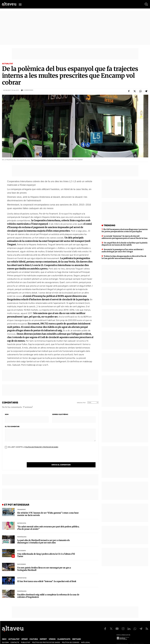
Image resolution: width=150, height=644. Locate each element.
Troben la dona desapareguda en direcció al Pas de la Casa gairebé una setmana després (124, 257)
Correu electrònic (60, 414)
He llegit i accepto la (32, 447)
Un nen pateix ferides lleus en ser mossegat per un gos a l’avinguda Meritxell (44, 564)
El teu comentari (12, 427)
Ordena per (81, 403)
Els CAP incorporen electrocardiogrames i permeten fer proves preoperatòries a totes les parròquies (125, 230)
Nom (7, 414)
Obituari (77, 634)
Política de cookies (71, 637)
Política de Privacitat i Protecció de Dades (42, 447)
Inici (4, 634)
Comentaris (28, 90)
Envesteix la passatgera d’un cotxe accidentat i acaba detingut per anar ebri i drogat (123, 251)
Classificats (64, 634)
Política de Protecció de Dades (46, 637)
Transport (22, 504)
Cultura (34, 634)
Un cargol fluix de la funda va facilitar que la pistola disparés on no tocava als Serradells (124, 244)
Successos (21, 545)
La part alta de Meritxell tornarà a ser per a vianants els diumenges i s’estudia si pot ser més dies (43, 536)
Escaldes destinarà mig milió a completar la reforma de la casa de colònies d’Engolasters (48, 591)
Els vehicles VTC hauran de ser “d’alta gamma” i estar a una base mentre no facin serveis (48, 509)
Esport (43, 634)
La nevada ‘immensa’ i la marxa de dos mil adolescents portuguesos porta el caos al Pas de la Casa (125, 237)
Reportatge (22, 573)
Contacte (15, 637)
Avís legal (86, 637)
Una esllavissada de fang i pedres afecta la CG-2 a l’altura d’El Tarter (46, 550)
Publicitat (26, 637)
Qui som (5, 637)
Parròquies (22, 532)
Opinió (25, 634)
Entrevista (22, 518)
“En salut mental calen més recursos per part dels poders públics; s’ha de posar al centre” (48, 523)
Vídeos (52, 634)
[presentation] (24, 457)
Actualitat (8, 64)
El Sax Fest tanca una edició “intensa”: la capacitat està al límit (47, 576)
